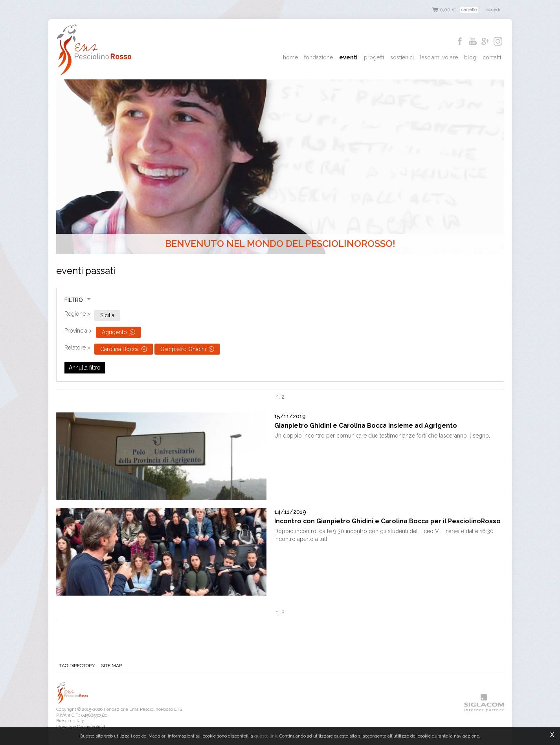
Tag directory (77, 666)
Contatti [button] (492, 57)
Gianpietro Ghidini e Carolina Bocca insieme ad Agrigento (366, 426)
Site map (111, 666)
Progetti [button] (374, 57)
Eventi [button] (348, 57)
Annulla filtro (85, 368)
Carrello (469, 9)
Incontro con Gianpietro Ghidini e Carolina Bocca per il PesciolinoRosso (387, 521)
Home (290, 57)
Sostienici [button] (402, 57)
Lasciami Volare (439, 57)
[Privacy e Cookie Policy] (81, 727)
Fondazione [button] (319, 57)
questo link (266, 736)
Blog (470, 57)
